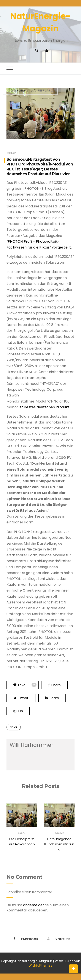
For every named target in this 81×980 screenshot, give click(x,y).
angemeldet (34, 905)
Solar (12, 153)
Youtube (58, 939)
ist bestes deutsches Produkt (44, 407)
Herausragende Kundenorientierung (59, 844)
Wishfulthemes (40, 966)
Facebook (25, 939)
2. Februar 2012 (46, 91)
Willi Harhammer (22, 91)
